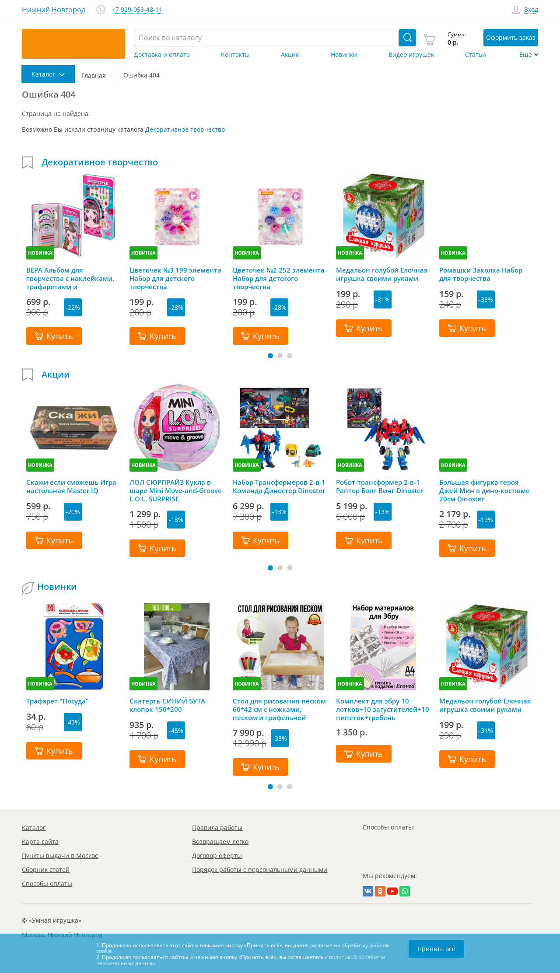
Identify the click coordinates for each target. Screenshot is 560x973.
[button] (270, 356)
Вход (531, 10)
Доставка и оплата (162, 55)
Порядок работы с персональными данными (260, 870)
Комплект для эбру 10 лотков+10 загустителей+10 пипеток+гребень (383, 709)
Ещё (526, 55)
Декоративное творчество (185, 129)
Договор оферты (217, 856)
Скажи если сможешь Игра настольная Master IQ (71, 486)
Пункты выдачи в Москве (60, 856)
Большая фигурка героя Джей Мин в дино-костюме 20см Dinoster (485, 490)
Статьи (476, 55)
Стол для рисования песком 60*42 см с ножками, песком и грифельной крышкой (279, 709)
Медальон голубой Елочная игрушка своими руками (382, 274)
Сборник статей (46, 870)
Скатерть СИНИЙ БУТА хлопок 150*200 (167, 705)
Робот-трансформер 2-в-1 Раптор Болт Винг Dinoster (380, 486)
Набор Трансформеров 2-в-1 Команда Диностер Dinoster (279, 486)
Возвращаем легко (220, 842)
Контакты (235, 55)
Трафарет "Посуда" (58, 701)
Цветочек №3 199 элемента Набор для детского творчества (175, 278)
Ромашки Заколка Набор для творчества (481, 274)
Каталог (34, 828)
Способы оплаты (47, 884)
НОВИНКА (40, 253)
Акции (290, 55)
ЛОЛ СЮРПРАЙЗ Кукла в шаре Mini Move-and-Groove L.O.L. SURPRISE (176, 490)
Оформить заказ (511, 37)
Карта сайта (40, 842)
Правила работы (217, 828)
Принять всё (436, 949)
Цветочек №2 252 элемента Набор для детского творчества (279, 278)
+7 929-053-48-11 (137, 10)
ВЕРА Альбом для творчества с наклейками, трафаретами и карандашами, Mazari (70, 278)
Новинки (344, 55)
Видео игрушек (411, 55)
